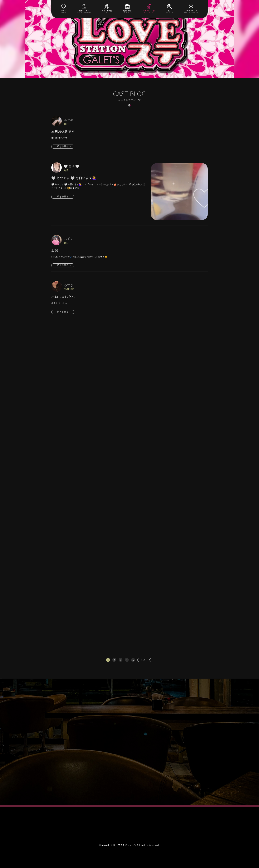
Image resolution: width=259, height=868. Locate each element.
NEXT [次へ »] (144, 660)
